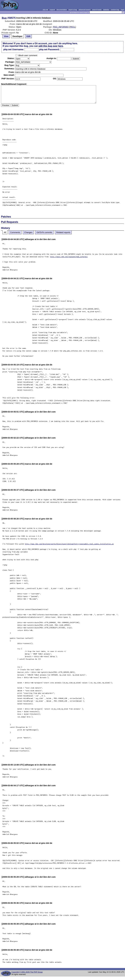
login (123, 10)
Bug (4, 18)
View (6, 36)
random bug (115, 10)
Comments (15, 232)
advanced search (85, 10)
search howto (97, 10)
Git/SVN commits (44, 232)
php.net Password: (49, 49)
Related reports (63, 232)
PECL (73, 27)
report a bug (73, 10)
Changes (28, 232)
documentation (62, 10)
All (5, 232)
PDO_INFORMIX (61, 27)
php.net (45, 10)
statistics (106, 10)
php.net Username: (14, 49)
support (52, 10)
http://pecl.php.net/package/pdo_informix (69, 257)
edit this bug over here (51, 46)
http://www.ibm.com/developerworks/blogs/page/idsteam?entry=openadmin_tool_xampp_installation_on (69, 544)
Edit (28, 36)
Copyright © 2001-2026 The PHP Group (27, 972)
